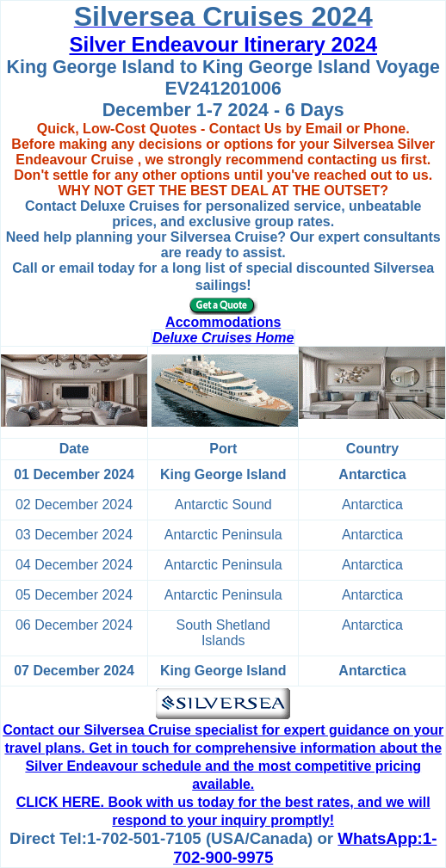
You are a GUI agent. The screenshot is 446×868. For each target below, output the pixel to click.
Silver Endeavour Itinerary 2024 (223, 44)
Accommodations (223, 322)
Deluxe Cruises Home (223, 338)
